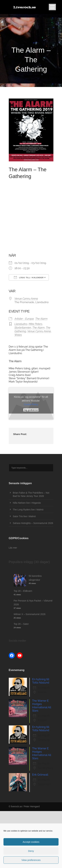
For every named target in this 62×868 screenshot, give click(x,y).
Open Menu (52, 7)
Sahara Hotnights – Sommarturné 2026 (33, 523)
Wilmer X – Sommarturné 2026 (30, 614)
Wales (18, 335)
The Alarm (41, 319)
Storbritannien (23, 328)
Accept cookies (31, 842)
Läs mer (13, 548)
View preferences (31, 860)
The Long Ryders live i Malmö (28, 510)
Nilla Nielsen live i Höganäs (27, 503)
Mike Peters (35, 324)
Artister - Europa (24, 319)
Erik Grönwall (40, 775)
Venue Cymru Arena (26, 299)
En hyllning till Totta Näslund (41, 681)
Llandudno (21, 324)
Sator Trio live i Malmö (24, 516)
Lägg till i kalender (29, 277)
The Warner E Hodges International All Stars (42, 706)
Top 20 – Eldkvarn (23, 591)
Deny (31, 851)
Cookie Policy (31, 404)
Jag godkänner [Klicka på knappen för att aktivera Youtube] (31, 410)
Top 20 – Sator (21, 624)
